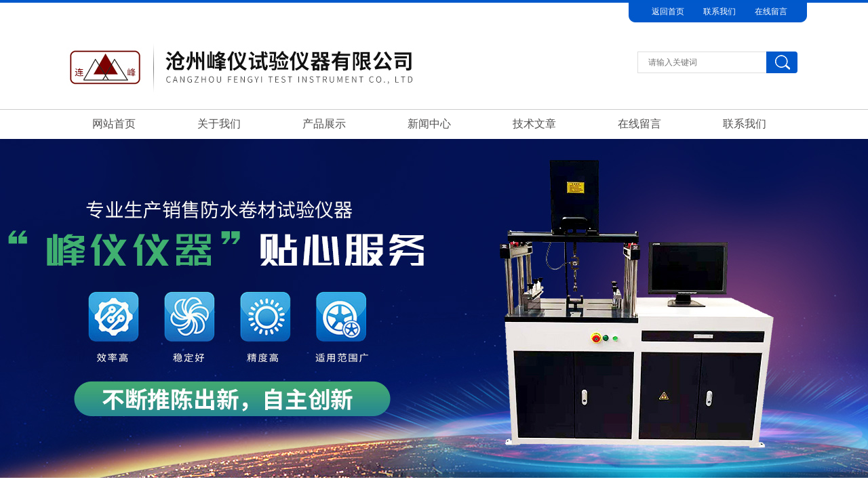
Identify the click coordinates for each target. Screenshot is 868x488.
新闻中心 (429, 124)
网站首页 (114, 124)
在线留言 (771, 12)
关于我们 (219, 124)
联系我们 (719, 12)
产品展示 (324, 124)
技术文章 (534, 124)
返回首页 (668, 12)
